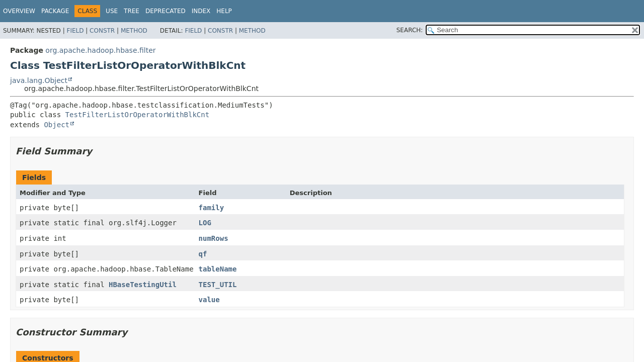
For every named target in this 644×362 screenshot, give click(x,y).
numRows (214, 238)
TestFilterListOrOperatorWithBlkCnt (138, 115)
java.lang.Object (39, 80)
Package (55, 11)
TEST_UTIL (218, 285)
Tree (132, 11)
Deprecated (166, 11)
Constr (102, 31)
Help (224, 11)
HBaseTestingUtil (143, 285)
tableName (218, 269)
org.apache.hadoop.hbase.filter (100, 50)
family (212, 208)
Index (201, 11)
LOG (205, 223)
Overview (19, 11)
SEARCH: (410, 30)
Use (112, 11)
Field (75, 31)
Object (57, 125)
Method (134, 31)
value (209, 300)
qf (203, 254)
